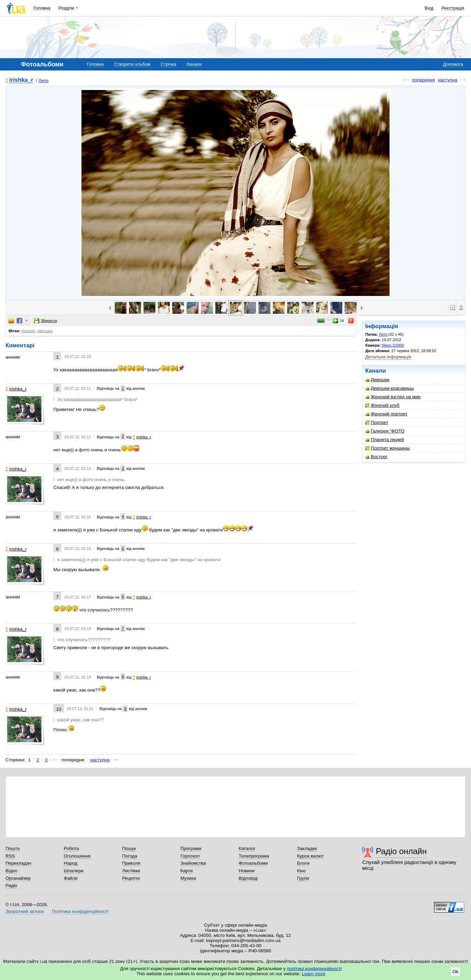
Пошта (12, 848)
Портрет (377, 422)
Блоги (303, 863)
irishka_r (21, 80)
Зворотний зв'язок (25, 911)
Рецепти (131, 878)
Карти (187, 871)
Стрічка (168, 64)
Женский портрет (386, 414)
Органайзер (18, 878)
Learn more (314, 974)
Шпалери (73, 871)
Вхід (429, 8)
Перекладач (18, 863)
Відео (11, 871)
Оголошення (77, 856)
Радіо (11, 885)
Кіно (302, 871)
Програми (191, 848)
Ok (455, 972)
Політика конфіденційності (80, 911)
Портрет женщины (387, 448)
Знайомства (193, 863)
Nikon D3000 (393, 345)
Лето (43, 81)
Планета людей (385, 440)
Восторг (376, 457)
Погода (130, 856)
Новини (247, 871)
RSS (10, 856)
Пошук (129, 848)
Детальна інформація (388, 357)
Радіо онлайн (401, 851)
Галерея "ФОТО (385, 431)
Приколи (131, 863)
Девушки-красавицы (390, 388)
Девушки (377, 380)
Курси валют (310, 856)
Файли (71, 878)
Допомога (453, 64)
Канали (194, 64)
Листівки (131, 871)
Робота (71, 848)
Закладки (307, 848)
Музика (188, 878)
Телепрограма (254, 856)
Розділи (66, 8)
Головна (42, 8)
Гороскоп (190, 856)
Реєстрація (453, 8)
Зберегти (46, 321)
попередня (423, 80)
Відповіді (248, 878)
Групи (303, 878)
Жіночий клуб (382, 405)
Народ (71, 863)
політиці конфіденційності (314, 969)
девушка (45, 331)
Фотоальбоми (253, 863)
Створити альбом (132, 64)
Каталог (247, 848)
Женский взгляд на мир (393, 397)
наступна (448, 80)
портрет (28, 331)
